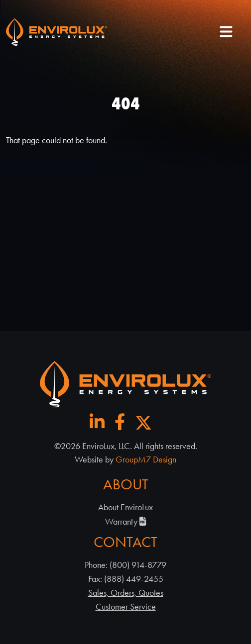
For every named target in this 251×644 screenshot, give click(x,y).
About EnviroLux (125, 507)
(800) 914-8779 (138, 565)
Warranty (126, 522)
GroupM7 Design (146, 460)
